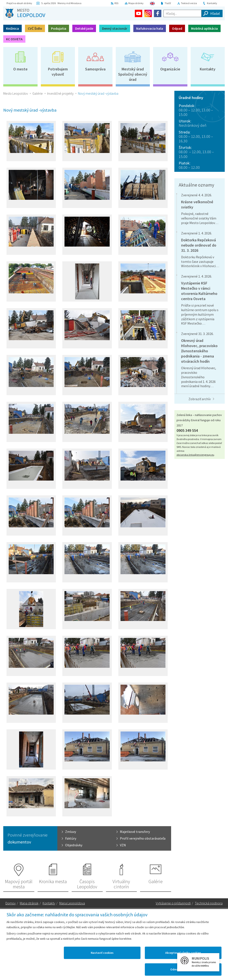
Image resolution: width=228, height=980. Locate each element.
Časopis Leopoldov (87, 884)
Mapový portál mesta (19, 884)
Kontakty (212, 3)
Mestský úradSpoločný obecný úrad (133, 74)
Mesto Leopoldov (16, 93)
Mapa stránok (29, 903)
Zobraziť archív (200, 399)
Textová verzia (189, 3)
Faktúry (71, 838)
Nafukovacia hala (150, 28)
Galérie (38, 93)
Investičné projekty (60, 93)
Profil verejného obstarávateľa (143, 838)
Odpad (177, 28)
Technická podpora (209, 903)
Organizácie (170, 69)
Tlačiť (168, 3)
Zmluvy (71, 832)
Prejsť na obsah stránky (19, 3)
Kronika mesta (53, 881)
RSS (116, 3)
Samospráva (95, 69)
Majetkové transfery (135, 832)
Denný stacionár (115, 28)
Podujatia (59, 28)
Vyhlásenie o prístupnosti (173, 903)
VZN (123, 845)
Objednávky (74, 845)
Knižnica (12, 28)
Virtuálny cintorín (121, 884)
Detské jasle (84, 28)
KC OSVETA (14, 39)
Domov (11, 903)
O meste (20, 69)
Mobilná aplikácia (204, 28)
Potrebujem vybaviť (58, 72)
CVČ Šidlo (35, 28)
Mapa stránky (136, 3)
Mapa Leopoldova (72, 903)
